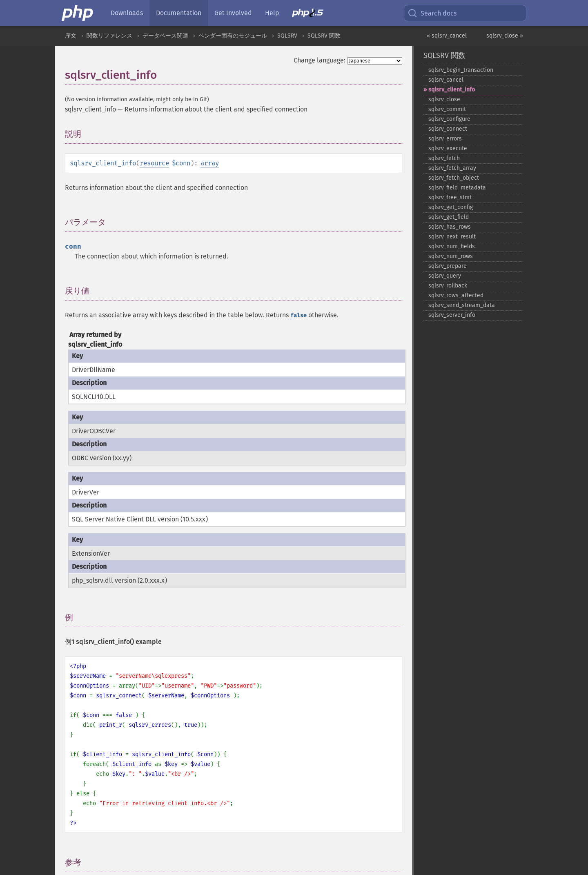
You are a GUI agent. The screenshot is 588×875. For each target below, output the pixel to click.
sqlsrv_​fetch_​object (454, 178)
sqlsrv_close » (505, 36)
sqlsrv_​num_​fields (452, 246)
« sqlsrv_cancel (447, 36)
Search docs (432, 13)
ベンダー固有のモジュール (233, 36)
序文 (71, 36)
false (298, 315)
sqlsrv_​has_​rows (450, 227)
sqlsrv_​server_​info (452, 315)
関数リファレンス (109, 36)
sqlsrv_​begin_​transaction (461, 70)
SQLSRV (287, 36)
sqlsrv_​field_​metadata (457, 188)
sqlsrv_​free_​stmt (450, 197)
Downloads (127, 13)
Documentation (179, 13)
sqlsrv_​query (445, 276)
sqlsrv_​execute (448, 148)
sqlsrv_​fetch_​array (452, 168)
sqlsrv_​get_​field (449, 217)
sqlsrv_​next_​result (452, 237)
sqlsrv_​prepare (448, 266)
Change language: (320, 60)
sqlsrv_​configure (449, 119)
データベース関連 (165, 36)
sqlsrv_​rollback (448, 286)
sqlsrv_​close (444, 99)
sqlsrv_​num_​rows (451, 256)
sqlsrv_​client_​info (452, 90)
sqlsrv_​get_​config (451, 207)
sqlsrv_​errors (445, 139)
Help (272, 13)
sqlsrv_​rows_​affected (456, 295)
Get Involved (233, 13)
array (210, 163)
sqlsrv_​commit (447, 109)
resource (154, 163)
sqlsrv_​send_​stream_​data (462, 305)
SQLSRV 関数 (324, 36)
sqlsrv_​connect (448, 129)
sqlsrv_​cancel (446, 80)
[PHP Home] (78, 13)
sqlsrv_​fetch (444, 158)
